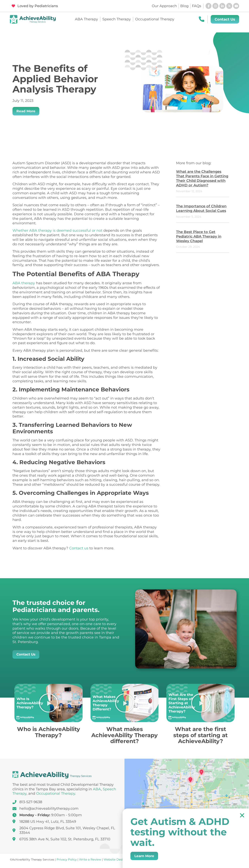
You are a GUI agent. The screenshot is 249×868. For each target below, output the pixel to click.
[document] (124, 434)
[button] (242, 815)
